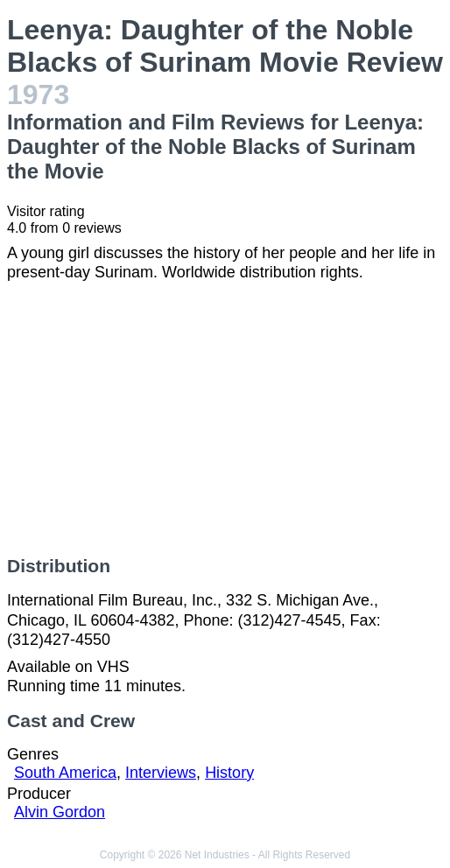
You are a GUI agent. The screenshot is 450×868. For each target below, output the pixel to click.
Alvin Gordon (60, 812)
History (229, 773)
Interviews (161, 773)
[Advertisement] (225, 419)
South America (65, 773)
